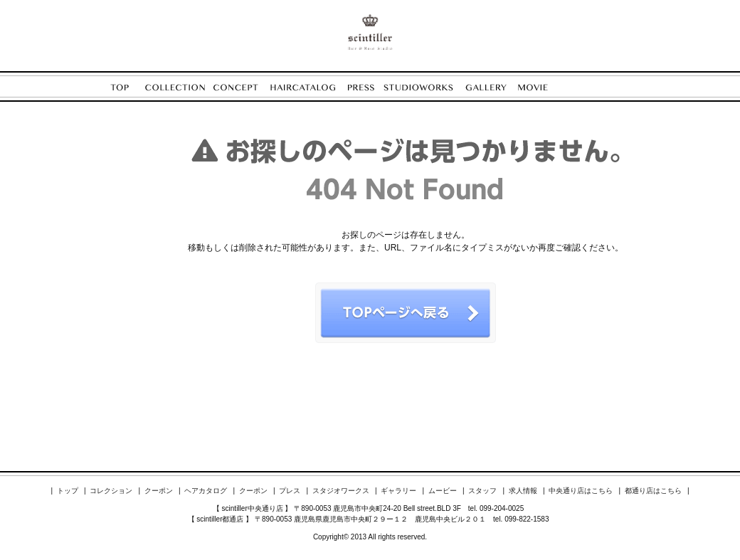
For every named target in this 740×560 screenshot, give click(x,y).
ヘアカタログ (206, 491)
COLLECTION (179, 87)
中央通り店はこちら (581, 491)
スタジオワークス (341, 491)
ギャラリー (398, 491)
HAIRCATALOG (309, 87)
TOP (128, 87)
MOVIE (540, 87)
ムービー (443, 491)
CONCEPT (242, 87)
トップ (68, 491)
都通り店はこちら (653, 491)
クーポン (159, 491)
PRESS (366, 87)
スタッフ (482, 491)
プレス (290, 491)
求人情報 (523, 491)
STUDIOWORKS (424, 87)
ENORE (370, 32)
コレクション (111, 491)
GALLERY (492, 87)
